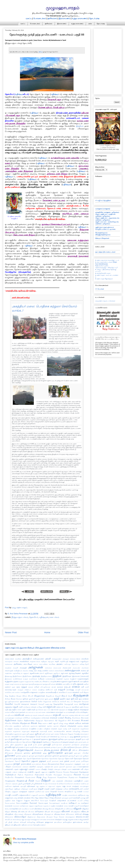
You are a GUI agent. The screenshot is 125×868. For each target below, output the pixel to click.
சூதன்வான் (18, 734)
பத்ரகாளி (62, 767)
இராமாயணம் (65, 18)
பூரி (32, 784)
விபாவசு (31, 812)
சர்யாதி (7, 715)
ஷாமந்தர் (28, 820)
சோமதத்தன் (30, 737)
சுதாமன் (56, 726)
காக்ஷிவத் (41, 690)
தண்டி (7, 745)
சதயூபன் (68, 707)
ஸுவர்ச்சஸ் (51, 820)
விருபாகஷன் (19, 814)
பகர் (87, 764)
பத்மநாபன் (49, 767)
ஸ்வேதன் (40, 822)
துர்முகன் (48, 756)
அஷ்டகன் (33, 671)
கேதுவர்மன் (47, 702)
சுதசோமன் (26, 726)
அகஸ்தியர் (27, 659)
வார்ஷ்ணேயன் (15, 809)
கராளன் (60, 687)
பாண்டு (30, 772)
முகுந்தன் (15, 792)
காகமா (35, 690)
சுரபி (69, 729)
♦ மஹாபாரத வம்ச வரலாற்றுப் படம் (107, 260)
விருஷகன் (28, 814)
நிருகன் (44, 764)
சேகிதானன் (63, 734)
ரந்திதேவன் (81, 795)
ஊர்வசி (76, 681)
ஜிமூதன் (13, 742)
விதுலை (85, 809)
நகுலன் (35, 761)
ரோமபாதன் (44, 801)
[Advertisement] (108, 61)
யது (75, 792)
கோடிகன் (77, 701)
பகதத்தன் (77, 764)
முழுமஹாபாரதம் (63, 8)
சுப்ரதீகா (40, 729)
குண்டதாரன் (49, 699)
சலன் (12, 715)
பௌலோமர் (69, 784)
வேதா (56, 817)
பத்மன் (56, 767)
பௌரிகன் (60, 784)
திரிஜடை (8, 750)
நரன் (61, 761)
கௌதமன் (25, 704)
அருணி (15, 668)
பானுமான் (44, 772)
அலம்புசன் (67, 668)
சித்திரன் (20, 721)
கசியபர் (69, 684)
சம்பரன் (28, 712)
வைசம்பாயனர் (82, 817)
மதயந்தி (23, 786)
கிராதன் (19, 696)
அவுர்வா (25, 671)
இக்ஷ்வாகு (8, 676)
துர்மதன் (32, 756)
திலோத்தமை (84, 750)
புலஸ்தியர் (78, 781)
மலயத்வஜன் (84, 786)
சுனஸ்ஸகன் (24, 729)
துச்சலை (27, 753)
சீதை (40, 723)
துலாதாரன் (64, 756)
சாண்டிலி (41, 715)
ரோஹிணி (53, 801)
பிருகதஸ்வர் (19, 777)
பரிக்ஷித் (44, 769)
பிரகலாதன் (74, 772)
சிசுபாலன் (85, 718)
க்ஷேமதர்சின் (58, 704)
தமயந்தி (47, 745)
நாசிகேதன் (85, 761)
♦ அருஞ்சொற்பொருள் (103, 273)
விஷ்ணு (86, 814)
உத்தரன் (8, 681)
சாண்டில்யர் (48, 715)
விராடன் (85, 811)
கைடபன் (70, 702)
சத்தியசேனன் (84, 707)
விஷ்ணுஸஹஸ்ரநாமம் (103, 235)
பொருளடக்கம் (40, 18)
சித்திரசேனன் (11, 720)
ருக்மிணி (76, 798)
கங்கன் (53, 684)
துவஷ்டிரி (72, 756)
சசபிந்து (39, 707)
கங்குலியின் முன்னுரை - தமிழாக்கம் (107, 212)
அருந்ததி (23, 668)
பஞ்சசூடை (40, 767)
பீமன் (31, 781)
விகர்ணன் (38, 809)
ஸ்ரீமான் (16, 822)
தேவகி (29, 759)
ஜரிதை (61, 739)
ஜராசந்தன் (53, 739)
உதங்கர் (60, 679)
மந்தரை (59, 786)
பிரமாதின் (49, 775)
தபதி (30, 745)
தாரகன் (41, 747)
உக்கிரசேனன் (18, 679)
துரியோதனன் (55, 753)
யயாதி (8, 795)
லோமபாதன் (43, 803)
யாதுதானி (34, 795)
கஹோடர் (28, 690)
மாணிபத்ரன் (33, 789)
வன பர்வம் (54, 617)
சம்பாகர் (38, 712)
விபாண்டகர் (23, 811)
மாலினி (86, 789)
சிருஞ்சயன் (25, 723)
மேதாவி (53, 791)
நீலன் (62, 764)
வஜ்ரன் (31, 806)
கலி (83, 687)
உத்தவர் (22, 682)
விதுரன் (77, 808)
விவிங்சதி (78, 814)
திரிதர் (14, 750)
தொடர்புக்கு (94, 18)
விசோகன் (70, 809)
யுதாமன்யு (42, 795)
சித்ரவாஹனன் (49, 721)
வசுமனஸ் (9, 806)
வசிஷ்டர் (73, 803)
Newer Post (11, 632)
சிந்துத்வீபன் (62, 721)
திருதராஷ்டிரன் (25, 750)
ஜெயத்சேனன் (27, 742)
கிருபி (70, 696)
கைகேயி (63, 702)
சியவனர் (85, 720)
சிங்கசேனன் (76, 718)
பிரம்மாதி (85, 775)
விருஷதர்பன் (49, 814)
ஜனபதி (7, 739)
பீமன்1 (38, 781)
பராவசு (37, 769)
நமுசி (49, 761)
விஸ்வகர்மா (9, 817)
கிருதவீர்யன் (50, 696)
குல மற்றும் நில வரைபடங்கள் (105, 252)
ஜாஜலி (78, 739)
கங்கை (59, 684)
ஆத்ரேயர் (57, 673)
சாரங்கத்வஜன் (10, 718)
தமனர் (40, 745)
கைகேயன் (56, 702)
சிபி (69, 720)
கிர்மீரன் (8, 699)
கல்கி (87, 687)
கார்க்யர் (18, 692)
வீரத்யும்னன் (41, 817)
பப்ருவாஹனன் (83, 767)
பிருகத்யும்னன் (30, 777)
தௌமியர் (34, 617)
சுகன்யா (45, 723)
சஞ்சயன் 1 (61, 707)
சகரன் (76, 704)
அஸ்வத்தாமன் (72, 670)
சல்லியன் (19, 715)
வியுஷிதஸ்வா (76, 812)
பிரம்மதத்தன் (58, 775)
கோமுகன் (85, 702)
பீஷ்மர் (46, 780)
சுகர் (50, 723)
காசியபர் (49, 690)
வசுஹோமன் (24, 806)
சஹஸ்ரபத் (28, 715)
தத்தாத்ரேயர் (19, 745)
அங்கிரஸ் (85, 659)
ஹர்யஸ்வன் (78, 822)
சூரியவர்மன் (46, 734)
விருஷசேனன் (38, 814)
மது (37, 786)
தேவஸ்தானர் (9, 761)
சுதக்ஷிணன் (17, 726)
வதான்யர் (47, 806)
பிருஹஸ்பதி (22, 781)
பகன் (83, 764)
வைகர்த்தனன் (70, 817)
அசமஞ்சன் (9, 661)
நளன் (67, 761)
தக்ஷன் (72, 742)
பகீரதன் (8, 767)
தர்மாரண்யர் (21, 747)
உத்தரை (15, 681)
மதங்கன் (16, 786)
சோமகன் (22, 737)
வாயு (7, 809)
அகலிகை (18, 659)
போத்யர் (46, 784)
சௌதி (38, 737)
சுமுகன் (54, 729)
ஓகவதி (31, 684)
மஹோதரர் (25, 789)
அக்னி (48, 659)
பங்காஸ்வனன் (16, 767)
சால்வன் (54, 718)
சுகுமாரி (56, 723)
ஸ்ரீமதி (10, 822)
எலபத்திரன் (84, 681)
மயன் (69, 786)
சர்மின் (78, 712)
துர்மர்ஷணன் (40, 756)
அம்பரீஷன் (28, 664)
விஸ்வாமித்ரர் (20, 817)
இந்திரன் (80, 126)
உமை (58, 681)
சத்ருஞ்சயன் (63, 710)
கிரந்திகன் (12, 696)
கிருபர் (64, 696)
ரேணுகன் (19, 801)
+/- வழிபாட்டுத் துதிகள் (103, 201)
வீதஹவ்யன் (32, 817)
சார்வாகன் (45, 718)
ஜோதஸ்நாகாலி (57, 742)
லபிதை (86, 801)
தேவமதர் (61, 759)
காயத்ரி (78, 690)
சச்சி (44, 707)
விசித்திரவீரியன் (60, 809)
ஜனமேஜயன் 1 (28, 739)
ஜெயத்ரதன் (37, 742)
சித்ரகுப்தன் (39, 721)
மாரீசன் (66, 789)
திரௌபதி (66, 750)
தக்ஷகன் (66, 742)
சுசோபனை (9, 726)
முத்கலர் (31, 791)
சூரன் (24, 734)
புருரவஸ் (59, 781)
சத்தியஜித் (8, 710)
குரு (6, 702)
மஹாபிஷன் (9, 789)
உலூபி (70, 681)
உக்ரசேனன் (33, 679)
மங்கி (83, 784)
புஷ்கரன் (14, 784)
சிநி (56, 721)
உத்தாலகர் (28, 682)
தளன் (28, 747)
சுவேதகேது (76, 731)
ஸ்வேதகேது (31, 822)
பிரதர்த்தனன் (84, 772)
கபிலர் (37, 687)
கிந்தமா (86, 692)
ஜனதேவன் (85, 737)
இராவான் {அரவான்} (80, 676)
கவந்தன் (20, 690)
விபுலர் (47, 811)
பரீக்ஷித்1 (50, 769)
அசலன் (16, 661)
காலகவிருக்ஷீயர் (52, 692)
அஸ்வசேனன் (59, 671)
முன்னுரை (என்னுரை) (103, 209)
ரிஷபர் (47, 798)
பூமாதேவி (26, 784)
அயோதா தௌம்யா (71, 664)
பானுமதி (37, 772)
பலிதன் (86, 769)
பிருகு (39, 777)
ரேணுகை (27, 801)
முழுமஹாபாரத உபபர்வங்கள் (105, 301)
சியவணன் (76, 720)
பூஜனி (20, 784)
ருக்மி (71, 798)
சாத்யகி (57, 715)
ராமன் (20, 798)
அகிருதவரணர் (38, 659)
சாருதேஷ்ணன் (36, 718)
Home (47, 632)
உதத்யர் (73, 679)
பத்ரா (74, 767)
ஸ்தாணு (65, 820)
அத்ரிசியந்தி (64, 661)
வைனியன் (9, 820)
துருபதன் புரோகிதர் (81, 753)
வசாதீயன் (64, 803)
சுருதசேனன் (85, 729)
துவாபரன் (79, 756)
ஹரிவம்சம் (52, 18)
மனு (64, 786)
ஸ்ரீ (6, 822)
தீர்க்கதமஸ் (19, 753)
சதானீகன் (75, 707)
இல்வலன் (8, 679)
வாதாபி (77, 806)
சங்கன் (34, 707)
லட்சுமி (80, 801)
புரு (53, 781)
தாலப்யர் (61, 747)
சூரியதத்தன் (30, 734)
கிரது (7, 696)
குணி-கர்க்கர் (40, 699)
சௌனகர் (54, 737)
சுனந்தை (16, 729)
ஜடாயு (67, 737)
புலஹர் (86, 781)
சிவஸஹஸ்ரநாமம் (101, 233)
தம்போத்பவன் (57, 745)
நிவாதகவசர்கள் (54, 764)
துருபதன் (69, 753)
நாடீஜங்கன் (9, 764)
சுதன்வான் (34, 726)
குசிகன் (25, 699)
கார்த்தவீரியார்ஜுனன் (29, 692)
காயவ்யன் (85, 690)
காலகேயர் (63, 692)
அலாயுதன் (9, 671)
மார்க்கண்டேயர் (76, 789)
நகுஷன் (42, 761)
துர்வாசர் (56, 756)
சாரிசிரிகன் (26, 718)
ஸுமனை (43, 820)
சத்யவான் (55, 710)
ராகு (87, 795)
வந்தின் (53, 806)
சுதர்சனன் (42, 726)
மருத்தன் (75, 786)
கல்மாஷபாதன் (11, 690)
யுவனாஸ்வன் (72, 795)
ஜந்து (72, 737)
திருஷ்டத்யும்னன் (52, 750)
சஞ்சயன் (51, 707)
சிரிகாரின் (8, 723)
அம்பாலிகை (43, 664)
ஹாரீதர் (86, 822)
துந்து (45, 753)
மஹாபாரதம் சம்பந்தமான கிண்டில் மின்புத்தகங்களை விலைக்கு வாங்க (35, 648)
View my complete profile (24, 842)
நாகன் (78, 761)
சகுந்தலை (9, 707)
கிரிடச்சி (31, 696)
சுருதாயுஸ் (35, 731)
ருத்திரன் (8, 801)
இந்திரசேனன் (17, 676)
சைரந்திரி (15, 737)
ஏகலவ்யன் (18, 684)
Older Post (83, 632)
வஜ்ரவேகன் (39, 806)
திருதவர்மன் (39, 750)
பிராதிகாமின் (9, 777)
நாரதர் (17, 764)
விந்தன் (7, 812)
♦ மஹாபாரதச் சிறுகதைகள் (104, 279)
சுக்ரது (66, 723)
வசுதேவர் (85, 803)
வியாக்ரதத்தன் (56, 812)
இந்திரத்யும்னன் (46, 676)
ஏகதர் (12, 684)
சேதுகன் (71, 734)
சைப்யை (8, 737)
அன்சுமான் (9, 664)
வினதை (14, 811)
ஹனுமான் (49, 822)
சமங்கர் (7, 712)
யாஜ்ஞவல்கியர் (24, 795)
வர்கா (66, 806)
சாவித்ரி (61, 718)
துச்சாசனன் (37, 753)
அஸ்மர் (51, 671)
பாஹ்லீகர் (52, 772)
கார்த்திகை (42, 692)
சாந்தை (71, 715)
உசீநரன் (41, 679)
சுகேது (61, 723)
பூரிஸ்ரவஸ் (38, 784)
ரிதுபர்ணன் (39, 798)
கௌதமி (41, 704)
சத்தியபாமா (17, 710)
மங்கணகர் (77, 784)
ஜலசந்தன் (72, 739)
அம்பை (60, 664)
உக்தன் (26, 679)
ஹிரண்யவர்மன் (27, 825)
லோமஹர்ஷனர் (54, 803)
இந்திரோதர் (67, 676)
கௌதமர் (34, 704)
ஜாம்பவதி (85, 739)
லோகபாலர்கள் (10, 803)
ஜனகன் (77, 737)
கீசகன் (13, 699)
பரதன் (16, 769)
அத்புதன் (51, 661)
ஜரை (66, 739)
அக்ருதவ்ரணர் (57, 659)
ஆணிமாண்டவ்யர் (37, 673)
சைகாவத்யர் (84, 734)
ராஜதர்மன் (9, 798)
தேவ (25, 759)
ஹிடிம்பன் (9, 825)
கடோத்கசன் (78, 684)
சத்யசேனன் (39, 710)
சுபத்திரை (33, 729)
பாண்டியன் (22, 772)
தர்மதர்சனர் (67, 745)
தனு (26, 745)
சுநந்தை (80, 726)
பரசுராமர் (9, 769)
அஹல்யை (9, 673)
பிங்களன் (59, 772)
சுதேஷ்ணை (72, 726)
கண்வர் (8, 687)
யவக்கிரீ (14, 795)
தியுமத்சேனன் (69, 747)
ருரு (13, 800)
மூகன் (47, 792)
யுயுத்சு (65, 795)
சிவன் (34, 723)
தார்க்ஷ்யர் (54, 747)
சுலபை (50, 731)
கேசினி (34, 701)
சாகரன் (35, 715)
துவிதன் (86, 756)
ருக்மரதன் (65, 798)
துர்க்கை (19, 756)
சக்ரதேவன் (27, 707)
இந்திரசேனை (27, 676)
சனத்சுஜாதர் (84, 710)
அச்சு (90, 24)
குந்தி (56, 699)
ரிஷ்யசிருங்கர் (56, 798)
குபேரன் (74, 699)
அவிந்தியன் (18, 671)
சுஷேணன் (85, 731)
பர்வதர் (64, 769)
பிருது (45, 777)
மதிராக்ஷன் (31, 786)
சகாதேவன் (84, 704)
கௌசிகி (17, 704)
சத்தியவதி (31, 710)
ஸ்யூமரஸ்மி (84, 819)
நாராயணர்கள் (37, 764)
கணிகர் (86, 684)
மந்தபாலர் (52, 786)
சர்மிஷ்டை (84, 712)
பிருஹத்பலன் (73, 777)
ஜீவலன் (19, 742)
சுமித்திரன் (47, 729)
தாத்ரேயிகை (34, 747)
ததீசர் (12, 745)
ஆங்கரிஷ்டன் (18, 673)
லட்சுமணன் (72, 800)
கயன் (54, 687)
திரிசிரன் (86, 747)
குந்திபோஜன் (65, 699)
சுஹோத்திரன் (9, 734)
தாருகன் (47, 747)
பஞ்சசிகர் (32, 767)
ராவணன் (27, 798)
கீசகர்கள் (19, 699)
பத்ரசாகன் (69, 767)
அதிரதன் (44, 661)
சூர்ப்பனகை (55, 734)
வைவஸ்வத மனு (18, 820)
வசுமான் (16, 806)
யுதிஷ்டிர (40, 52)
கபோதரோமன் (45, 687)
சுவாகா (69, 731)
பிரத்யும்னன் (39, 775)
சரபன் (66, 712)
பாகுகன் (8, 772)
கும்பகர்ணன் (84, 699)
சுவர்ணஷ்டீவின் (59, 731)
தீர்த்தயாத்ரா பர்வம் (20, 617)
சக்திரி (21, 707)
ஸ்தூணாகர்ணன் (74, 820)
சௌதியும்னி (45, 737)
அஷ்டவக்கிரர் (43, 671)
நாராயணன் (26, 764)
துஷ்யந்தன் (18, 758)
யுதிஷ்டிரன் (44, 617)
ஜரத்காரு (45, 739)
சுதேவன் (63, 726)
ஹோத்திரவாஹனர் (39, 825)
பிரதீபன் (20, 775)
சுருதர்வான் (17, 731)
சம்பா (33, 712)
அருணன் (8, 668)
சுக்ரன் (71, 723)
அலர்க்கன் (85, 668)
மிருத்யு (8, 791)
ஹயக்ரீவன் (58, 822)
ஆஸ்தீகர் (85, 673)
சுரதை (65, 729)
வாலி (32, 809)
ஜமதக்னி (37, 739)
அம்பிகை (52, 664)
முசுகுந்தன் (23, 791)
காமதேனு (70, 690)
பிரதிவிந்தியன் (11, 775)
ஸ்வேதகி (23, 822)
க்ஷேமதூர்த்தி (69, 704)
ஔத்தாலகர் (38, 684)
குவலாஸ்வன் (25, 701)
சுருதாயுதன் (26, 731)
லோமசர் (33, 803)
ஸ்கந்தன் (58, 819)
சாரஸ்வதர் (19, 718)
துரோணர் (10, 756)
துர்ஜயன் (25, 756)
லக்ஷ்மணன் (62, 800)
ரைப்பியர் (35, 800)
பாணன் (14, 772)
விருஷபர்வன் (60, 814)
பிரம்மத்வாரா (68, 775)
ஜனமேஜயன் (16, 739)
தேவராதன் (78, 758)
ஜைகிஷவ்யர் (47, 742)
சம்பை (44, 712)
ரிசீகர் (33, 798)
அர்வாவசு (48, 668)
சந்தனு (70, 710)
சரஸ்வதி (71, 712)
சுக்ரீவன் (78, 723)
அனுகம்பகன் (74, 661)
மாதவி (47, 789)
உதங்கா (66, 679)
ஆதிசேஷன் (49, 673)
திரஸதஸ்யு (79, 747)
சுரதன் (60, 729)
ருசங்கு (83, 798)
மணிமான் (8, 786)
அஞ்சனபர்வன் (35, 661)
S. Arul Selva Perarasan (26, 839)
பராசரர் (31, 769)
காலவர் (76, 692)
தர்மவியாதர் (10, 747)
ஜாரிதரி (7, 742)
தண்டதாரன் (79, 742)
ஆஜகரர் (26, 673)
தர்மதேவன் (76, 745)
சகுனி (16, 707)
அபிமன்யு (18, 664)
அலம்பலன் (57, 668)
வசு (79, 803)
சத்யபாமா (47, 710)
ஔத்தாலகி (47, 684)
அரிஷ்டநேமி (84, 664)
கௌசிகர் (9, 704)
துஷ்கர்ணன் (9, 759)
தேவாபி (18, 761)
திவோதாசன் (9, 753)
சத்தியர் (24, 710)
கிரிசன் (25, 696)
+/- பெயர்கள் (100, 289)
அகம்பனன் (9, 659)
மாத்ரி (52, 789)
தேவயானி (69, 758)
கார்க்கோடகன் (10, 692)
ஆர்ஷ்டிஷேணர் (75, 673)
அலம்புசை (76, 668)
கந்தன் (24, 687)
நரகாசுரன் (55, 761)
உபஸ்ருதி (51, 682)
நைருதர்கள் (69, 764)
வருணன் (60, 806)
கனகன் (31, 687)
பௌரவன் (53, 784)
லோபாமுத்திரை (22, 803)
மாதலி (41, 789)
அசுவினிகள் (24, 661)
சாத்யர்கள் (65, 715)
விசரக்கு (45, 809)
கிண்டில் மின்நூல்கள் (102, 238)
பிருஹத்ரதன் (84, 777)
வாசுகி (71, 806)
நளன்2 (73, 761)
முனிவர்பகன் (40, 792)
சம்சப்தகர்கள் (20, 712)
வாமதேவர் (84, 806)
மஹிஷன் (17, 789)
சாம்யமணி (85, 715)
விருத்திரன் (9, 814)
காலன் (70, 692)
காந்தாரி (62, 690)
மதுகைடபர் (43, 786)
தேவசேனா (45, 759)
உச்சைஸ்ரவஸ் (51, 679)
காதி (55, 690)
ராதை (15, 798)
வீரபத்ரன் (49, 817)
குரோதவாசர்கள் (14, 702)
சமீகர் (12, 712)
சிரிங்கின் (16, 723)
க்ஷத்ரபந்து (49, 704)
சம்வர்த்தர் (59, 712)
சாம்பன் (78, 715)
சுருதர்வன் (8, 731)
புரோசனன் (68, 781)
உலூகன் (64, 681)
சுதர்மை (50, 726)
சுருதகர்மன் (76, 729)
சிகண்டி (68, 718)
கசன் (64, 684)
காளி (81, 692)
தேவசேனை (53, 759)
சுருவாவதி (43, 731)
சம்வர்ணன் (51, 712)
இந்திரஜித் (36, 676)
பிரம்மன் (77, 775)
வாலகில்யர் (26, 809)
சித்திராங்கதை (29, 720)
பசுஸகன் (25, 767)
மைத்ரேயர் (69, 791)
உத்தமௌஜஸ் (83, 679)
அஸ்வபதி (85, 671)
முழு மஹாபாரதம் (19, 608)
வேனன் (62, 817)
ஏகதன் (7, 684)
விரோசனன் (70, 814)
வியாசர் (66, 811)
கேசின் (40, 702)
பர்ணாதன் (57, 769)
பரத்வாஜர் (23, 769)
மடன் (87, 784)
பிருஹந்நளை (10, 781)
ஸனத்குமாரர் (35, 820)
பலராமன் (75, 769)
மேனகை (61, 792)
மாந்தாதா (59, 789)
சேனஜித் (77, 734)
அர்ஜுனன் (36, 667)
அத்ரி (57, 661)
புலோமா (8, 784)
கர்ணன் (76, 687)
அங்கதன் (66, 659)
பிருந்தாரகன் (52, 777)
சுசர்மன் (85, 723)
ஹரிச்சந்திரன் (67, 822)
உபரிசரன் (44, 681)
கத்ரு (18, 687)
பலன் (69, 769)
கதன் (13, 687)
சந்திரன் (76, 710)
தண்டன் (86, 742)
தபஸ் (35, 745)
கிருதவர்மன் (40, 696)
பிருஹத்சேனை (62, 777)
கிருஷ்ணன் (81, 695)
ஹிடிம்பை (18, 825)
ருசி (87, 798)
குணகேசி (32, 699)
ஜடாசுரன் (61, 737)
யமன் (80, 791)
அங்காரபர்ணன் (75, 659)
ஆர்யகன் (64, 673)
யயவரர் (86, 792)
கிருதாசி (58, 696)
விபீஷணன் (39, 811)
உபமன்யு (36, 681)
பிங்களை (66, 772)
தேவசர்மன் (36, 758)
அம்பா (36, 664)
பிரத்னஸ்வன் (29, 775)
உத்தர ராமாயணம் (80, 18)
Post (7, 608)
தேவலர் (86, 758)
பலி (82, 769)
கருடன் (67, 687)
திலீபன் (75, 750)
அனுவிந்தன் (84, 661)
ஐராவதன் (25, 684)
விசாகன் (51, 809)
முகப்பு (29, 18)
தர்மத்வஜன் (85, 745)
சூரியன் (38, 734)
